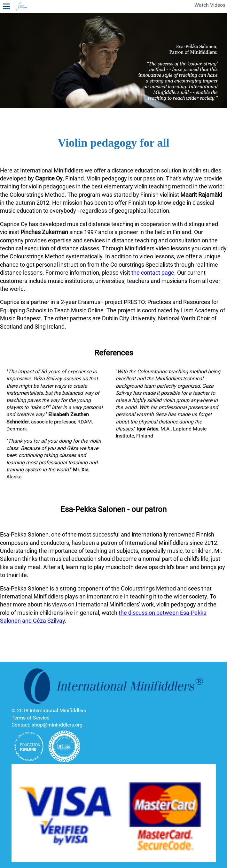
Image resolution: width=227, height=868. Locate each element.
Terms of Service (30, 718)
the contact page (153, 273)
